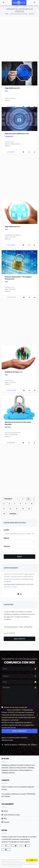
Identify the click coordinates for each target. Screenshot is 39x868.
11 (4, 509)
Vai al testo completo (10, 587)
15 (29, 509)
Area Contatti (20, 639)
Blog (5, 818)
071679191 (12, 152)
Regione (6, 538)
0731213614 (12, 297)
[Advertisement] (19, 37)
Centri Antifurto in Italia (19, 14)
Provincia (7, 546)
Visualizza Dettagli (18, 866)
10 (32, 504)
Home (7, 14)
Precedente (8, 499)
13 (17, 509)
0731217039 (12, 390)
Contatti (6, 822)
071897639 (12, 443)
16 (4, 514)
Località (6, 530)
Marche (32, 14)
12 (10, 509)
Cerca (19, 557)
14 (23, 509)
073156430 (12, 106)
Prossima (13, 514)
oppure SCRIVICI (9, 633)
